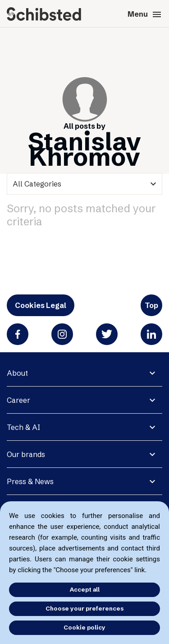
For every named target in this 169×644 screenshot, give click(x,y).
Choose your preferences (84, 608)
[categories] (84, 184)
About (17, 373)
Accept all (85, 589)
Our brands (26, 454)
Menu (145, 14)
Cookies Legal (41, 305)
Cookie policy (84, 627)
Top (151, 305)
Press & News (30, 481)
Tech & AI (23, 427)
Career (18, 400)
